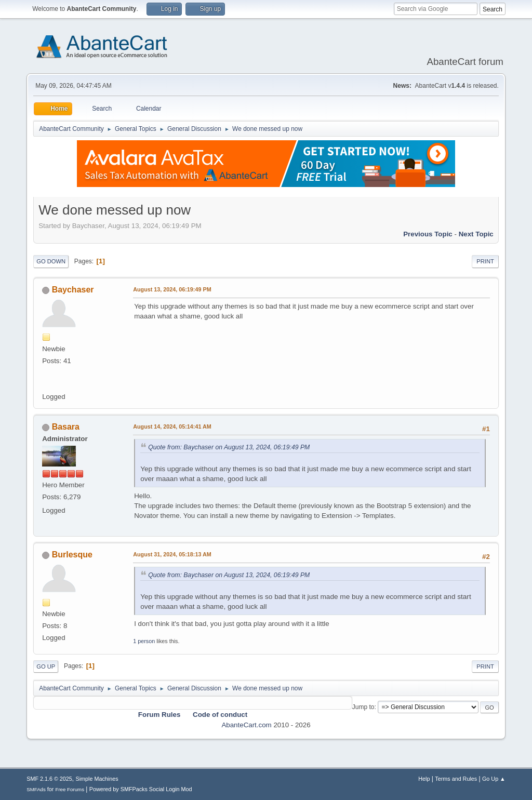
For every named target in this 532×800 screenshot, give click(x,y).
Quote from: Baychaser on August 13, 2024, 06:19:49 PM (229, 447)
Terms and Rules (456, 779)
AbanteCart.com (246, 725)
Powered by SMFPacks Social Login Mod (141, 789)
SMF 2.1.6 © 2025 (49, 779)
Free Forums (70, 789)
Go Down (51, 261)
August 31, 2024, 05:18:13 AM (172, 554)
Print (485, 261)
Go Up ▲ (494, 779)
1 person (144, 641)
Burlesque (72, 555)
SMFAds (36, 789)
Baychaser (73, 290)
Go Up (46, 666)
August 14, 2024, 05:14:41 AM (172, 426)
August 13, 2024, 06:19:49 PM (172, 289)
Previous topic (428, 234)
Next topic (476, 234)
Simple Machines (97, 779)
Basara (66, 427)
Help (424, 779)
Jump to (363, 707)
